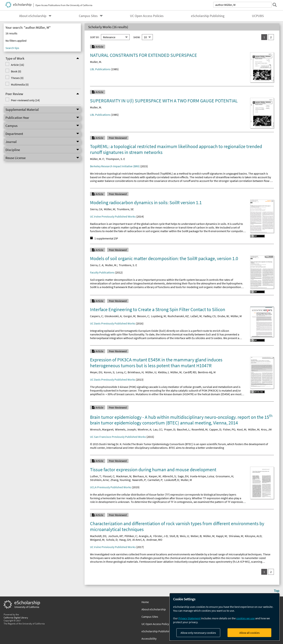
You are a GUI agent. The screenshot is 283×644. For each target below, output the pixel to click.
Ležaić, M (196, 316)
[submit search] (275, 5)
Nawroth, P (139, 480)
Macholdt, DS (98, 536)
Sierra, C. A (97, 265)
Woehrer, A (144, 429)
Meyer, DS (96, 372)
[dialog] (225, 617)
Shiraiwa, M (236, 536)
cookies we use (245, 618)
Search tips (12, 48)
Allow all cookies (249, 633)
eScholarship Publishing (208, 16)
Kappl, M (221, 536)
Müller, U (151, 372)
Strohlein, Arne (99, 480)
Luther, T (95, 476)
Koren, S (109, 372)
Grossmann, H (224, 476)
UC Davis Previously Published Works (113, 323)
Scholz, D (112, 540)
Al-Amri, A (138, 540)
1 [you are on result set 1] (264, 37)
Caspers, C (96, 316)
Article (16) (16, 65)
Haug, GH (125, 540)
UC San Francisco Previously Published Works (118, 437)
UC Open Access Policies (147, 16)
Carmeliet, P (155, 480)
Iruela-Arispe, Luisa (202, 476)
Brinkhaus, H (135, 372)
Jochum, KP (115, 536)
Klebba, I (163, 372)
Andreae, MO (154, 540)
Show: (137, 37)
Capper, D (215, 429)
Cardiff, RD (190, 372)
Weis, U (184, 536)
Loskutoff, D (172, 480)
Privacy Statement (189, 618)
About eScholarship (33, 16)
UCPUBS (258, 16)
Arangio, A (145, 536)
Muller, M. (96, 62)
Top (277, 591)
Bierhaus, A (140, 476)
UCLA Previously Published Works (111, 487)
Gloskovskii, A (113, 316)
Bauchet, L (183, 429)
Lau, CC (158, 429)
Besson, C (143, 316)
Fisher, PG (229, 429)
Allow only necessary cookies (198, 633)
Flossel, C (109, 476)
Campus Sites (88, 16)
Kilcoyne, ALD (253, 536)
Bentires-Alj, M (207, 372)
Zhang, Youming (120, 480)
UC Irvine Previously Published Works (113, 216)
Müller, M (109, 209)
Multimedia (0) (19, 84)
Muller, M (186, 480)
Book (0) (15, 71)
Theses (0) (16, 78)
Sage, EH (183, 476)
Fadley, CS (210, 316)
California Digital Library (16, 617)
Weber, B (196, 536)
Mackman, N (124, 476)
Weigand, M (97, 540)
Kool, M (242, 429)
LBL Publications (100, 69)
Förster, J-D (160, 536)
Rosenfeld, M (199, 429)
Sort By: (95, 37)
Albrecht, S (169, 476)
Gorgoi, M (129, 316)
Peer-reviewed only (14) (24, 100)
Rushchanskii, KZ (178, 316)
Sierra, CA (96, 209)
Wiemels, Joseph (125, 429)
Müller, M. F (97, 159)
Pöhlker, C (131, 536)
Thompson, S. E (115, 159)
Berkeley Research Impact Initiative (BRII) (115, 166)
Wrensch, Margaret (102, 429)
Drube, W (223, 316)
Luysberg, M (158, 316)
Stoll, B (174, 536)
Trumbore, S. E (128, 265)
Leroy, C (121, 372)
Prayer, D (170, 429)
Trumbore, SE (125, 209)
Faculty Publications (102, 272)
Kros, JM (266, 429)
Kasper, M (155, 476)
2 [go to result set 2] (271, 37)
